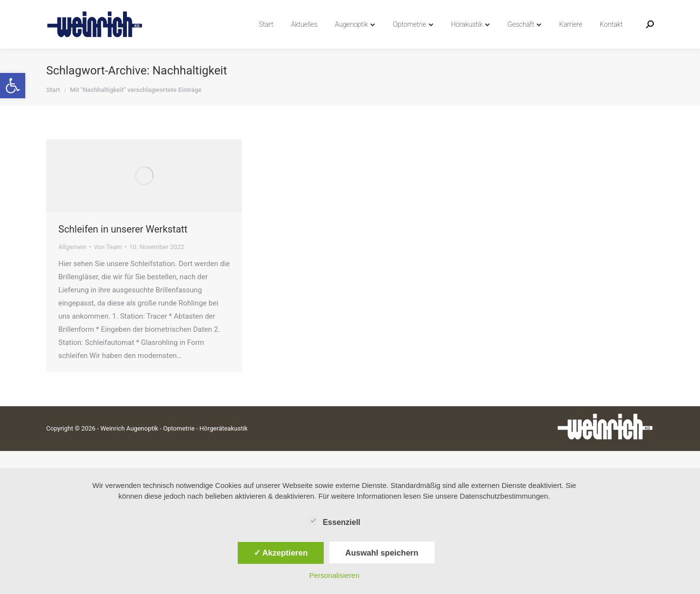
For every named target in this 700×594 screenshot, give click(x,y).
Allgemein (72, 264)
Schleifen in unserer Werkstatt (123, 247)
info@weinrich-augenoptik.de (149, 9)
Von (108, 264)
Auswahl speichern (382, 553)
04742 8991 (69, 9)
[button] (13, 86)
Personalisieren (334, 575)
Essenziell (334, 521)
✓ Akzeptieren (281, 553)
